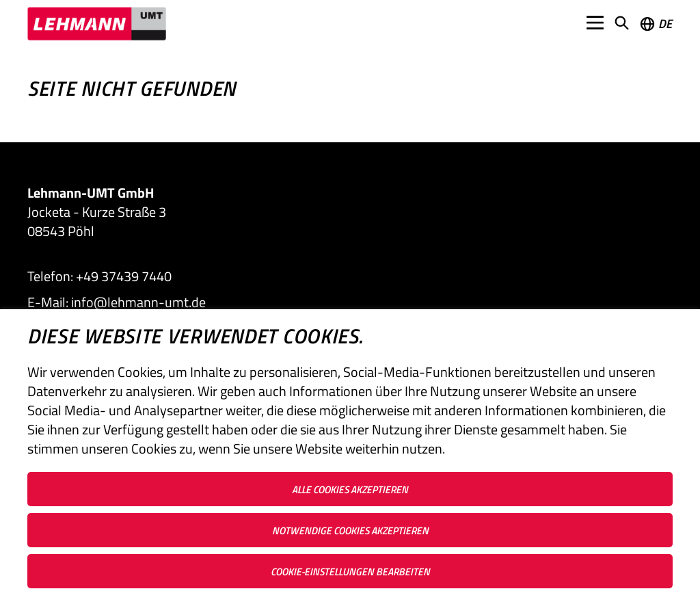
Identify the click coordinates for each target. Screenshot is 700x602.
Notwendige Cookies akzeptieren (350, 531)
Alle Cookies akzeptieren (350, 489)
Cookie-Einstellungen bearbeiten (350, 572)
